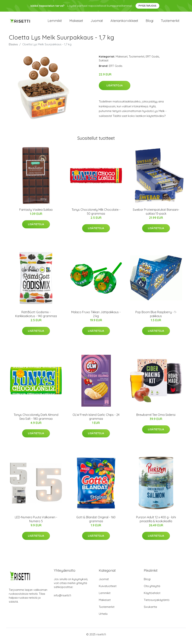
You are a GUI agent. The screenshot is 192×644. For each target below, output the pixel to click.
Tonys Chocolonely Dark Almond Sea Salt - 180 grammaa (36, 420)
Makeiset (76, 22)
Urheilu (103, 617)
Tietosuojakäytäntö (157, 603)
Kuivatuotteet (108, 589)
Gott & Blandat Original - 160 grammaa (96, 522)
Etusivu (13, 47)
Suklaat (104, 64)
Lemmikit (55, 22)
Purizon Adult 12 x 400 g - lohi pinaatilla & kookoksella (156, 522)
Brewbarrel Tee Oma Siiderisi (156, 418)
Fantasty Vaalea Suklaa (36, 213)
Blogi (150, 22)
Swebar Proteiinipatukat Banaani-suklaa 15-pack (156, 215)
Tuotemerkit (170, 22)
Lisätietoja (115, 89)
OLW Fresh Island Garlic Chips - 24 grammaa (96, 420)
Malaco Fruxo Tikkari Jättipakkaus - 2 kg (96, 317)
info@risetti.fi (62, 599)
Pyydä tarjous (147, 6)
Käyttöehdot (152, 596)
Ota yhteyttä (152, 589)
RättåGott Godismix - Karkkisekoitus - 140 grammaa (36, 317)
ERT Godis (152, 60)
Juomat (97, 22)
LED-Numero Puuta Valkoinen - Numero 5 (36, 522)
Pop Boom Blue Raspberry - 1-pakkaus (156, 317)
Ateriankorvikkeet (124, 22)
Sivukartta (150, 610)
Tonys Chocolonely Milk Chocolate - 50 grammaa (96, 215)
